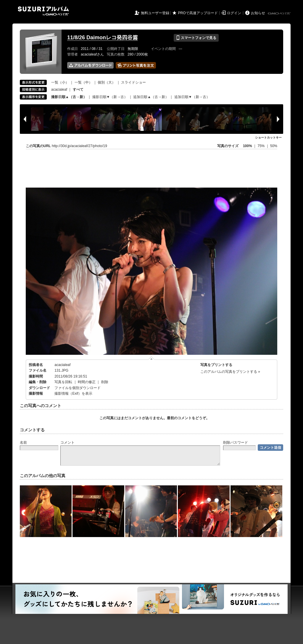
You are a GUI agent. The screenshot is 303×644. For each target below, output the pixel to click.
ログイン (234, 13)
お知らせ (258, 13)
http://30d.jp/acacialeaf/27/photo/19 (79, 146)
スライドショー (133, 82)
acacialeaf (59, 90)
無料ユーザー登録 (155, 13)
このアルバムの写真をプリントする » (230, 372)
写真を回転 (63, 382)
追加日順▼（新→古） (192, 97)
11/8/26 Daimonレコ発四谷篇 (103, 38)
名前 (23, 443)
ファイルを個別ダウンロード (78, 388)
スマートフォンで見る (196, 38)
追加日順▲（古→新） (151, 97)
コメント (67, 443)
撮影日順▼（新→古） (110, 97)
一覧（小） (60, 82)
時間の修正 (87, 382)
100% (248, 146)
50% (274, 146)
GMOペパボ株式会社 (280, 14)
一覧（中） (83, 82)
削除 (105, 382)
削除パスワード (236, 443)
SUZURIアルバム (43, 11)
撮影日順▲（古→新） (69, 97)
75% (261, 146)
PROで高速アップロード (198, 13)
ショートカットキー (268, 138)
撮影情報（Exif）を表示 (73, 393)
